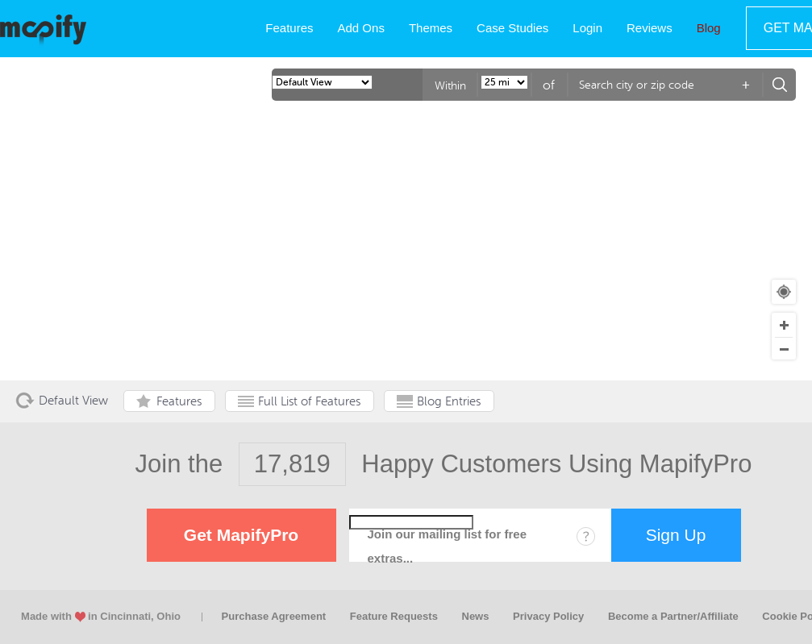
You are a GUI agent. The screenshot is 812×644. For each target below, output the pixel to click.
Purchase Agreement (274, 616)
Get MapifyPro (241, 535)
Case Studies (512, 28)
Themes (431, 28)
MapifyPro (43, 29)
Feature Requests (394, 616)
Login (587, 28)
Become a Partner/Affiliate (673, 616)
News (476, 616)
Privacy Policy (548, 616)
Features (289, 28)
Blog (709, 28)
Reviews (650, 28)
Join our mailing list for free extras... (448, 546)
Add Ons (361, 28)
